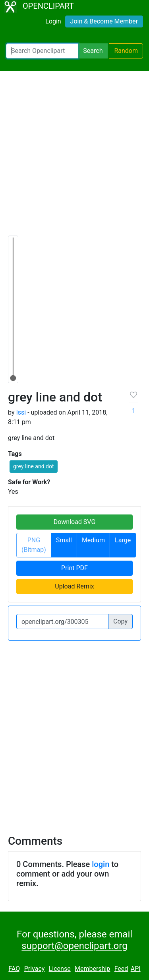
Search (93, 51)
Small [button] (64, 540)
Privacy (35, 969)
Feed (121, 969)
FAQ (14, 969)
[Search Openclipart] (42, 51)
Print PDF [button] (74, 568)
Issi (21, 412)
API (136, 969)
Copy (120, 621)
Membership (92, 969)
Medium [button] (93, 540)
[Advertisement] (74, 157)
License (60, 969)
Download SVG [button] (75, 522)
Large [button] (123, 540)
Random (126, 51)
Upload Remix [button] (74, 586)
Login (53, 21)
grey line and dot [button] (34, 466)
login (101, 864)
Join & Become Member (104, 21)
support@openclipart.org (74, 946)
